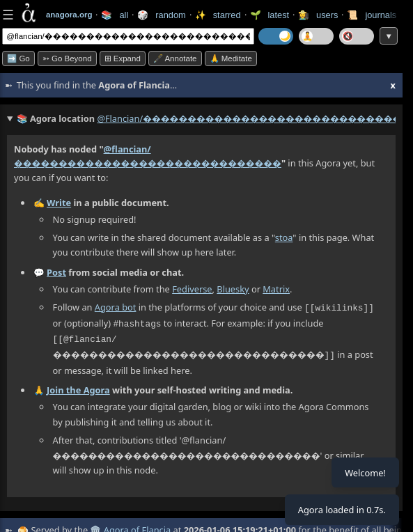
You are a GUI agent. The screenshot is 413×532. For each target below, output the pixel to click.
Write (59, 203)
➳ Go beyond (67, 58)
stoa (284, 237)
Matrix (276, 289)
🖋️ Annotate (175, 58)
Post (56, 272)
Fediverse (192, 289)
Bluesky (233, 289)
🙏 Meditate (231, 58)
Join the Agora (78, 387)
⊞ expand (123, 58)
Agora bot (116, 307)
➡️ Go (18, 58)
